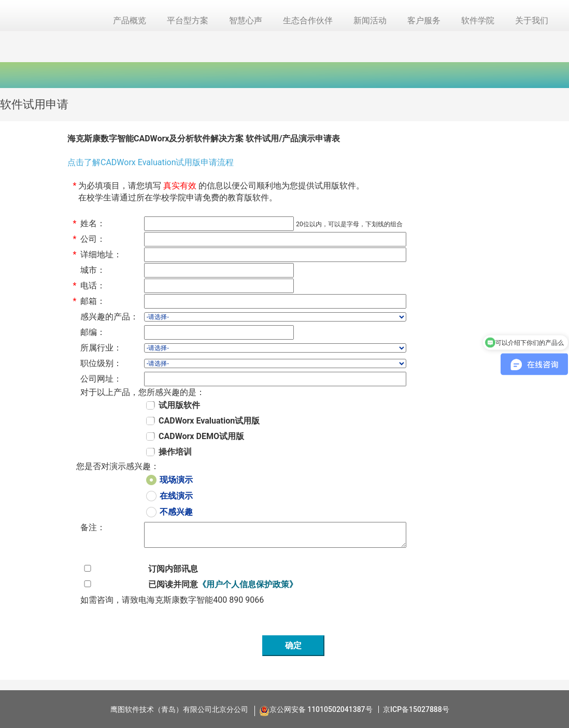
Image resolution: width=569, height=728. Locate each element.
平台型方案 (188, 20)
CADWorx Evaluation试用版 (209, 421)
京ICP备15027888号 (416, 709)
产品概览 (130, 20)
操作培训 (175, 452)
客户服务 (424, 20)
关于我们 (532, 20)
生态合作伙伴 (308, 20)
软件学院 (478, 20)
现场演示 (176, 480)
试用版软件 (179, 405)
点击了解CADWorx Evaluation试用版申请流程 (151, 162)
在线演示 (176, 496)
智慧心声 (246, 20)
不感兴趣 (176, 512)
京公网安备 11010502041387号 (321, 709)
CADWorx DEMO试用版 (201, 436)
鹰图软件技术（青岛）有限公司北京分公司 (179, 709)
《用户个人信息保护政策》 (248, 584)
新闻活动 (370, 20)
